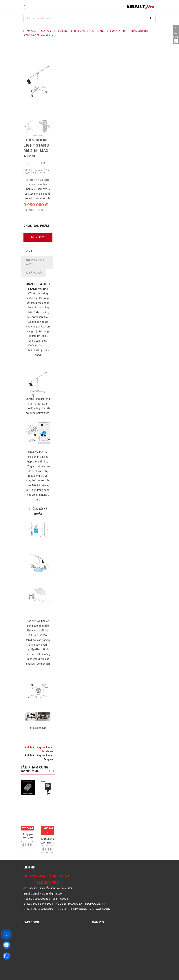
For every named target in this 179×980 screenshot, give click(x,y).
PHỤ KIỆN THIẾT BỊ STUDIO (71, 31)
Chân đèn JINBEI (118, 31)
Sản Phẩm (46, 31)
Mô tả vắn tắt (34, 273)
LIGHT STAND (97, 31)
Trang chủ (31, 31)
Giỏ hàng (176, 35)
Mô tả (28, 252)
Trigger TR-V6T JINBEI (28, 838)
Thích (27, 170)
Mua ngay (38, 237)
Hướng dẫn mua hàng (34, 262)
